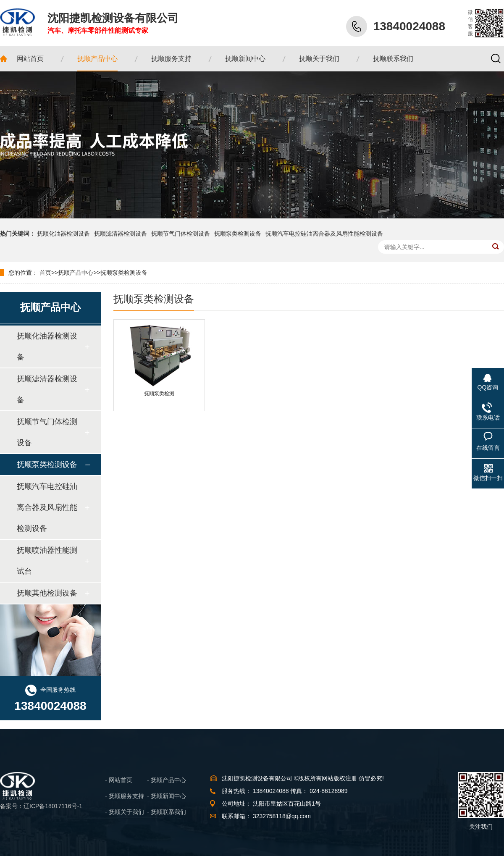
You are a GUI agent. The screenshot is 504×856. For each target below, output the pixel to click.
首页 (45, 273)
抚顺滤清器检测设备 (121, 234)
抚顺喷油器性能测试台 (47, 561)
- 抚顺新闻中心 (167, 796)
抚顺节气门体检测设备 (181, 234)
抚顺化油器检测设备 (63, 234)
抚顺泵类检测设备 (238, 234)
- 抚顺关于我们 (125, 812)
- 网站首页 (119, 780)
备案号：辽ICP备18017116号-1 (41, 806)
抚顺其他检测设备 (47, 593)
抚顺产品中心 (76, 273)
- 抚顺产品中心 (167, 780)
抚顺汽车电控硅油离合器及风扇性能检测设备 (324, 234)
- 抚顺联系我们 (167, 812)
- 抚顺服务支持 (125, 796)
